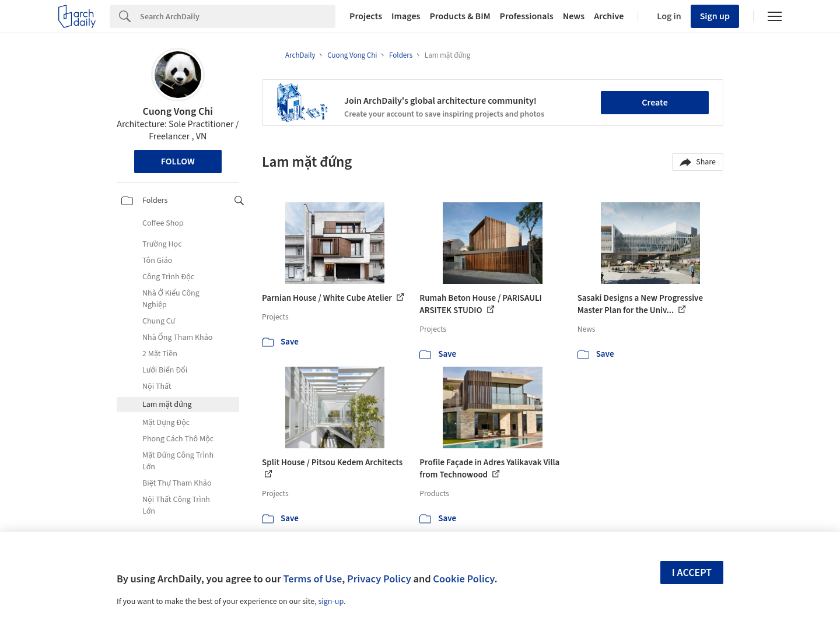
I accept (692, 573)
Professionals (527, 16)
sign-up (331, 602)
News (574, 16)
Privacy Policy (379, 579)
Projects (366, 16)
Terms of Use (312, 579)
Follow (178, 161)
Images (406, 16)
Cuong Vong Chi (178, 112)
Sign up (715, 16)
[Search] (238, 16)
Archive (609, 16)
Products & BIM (460, 16)
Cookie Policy (463, 579)
